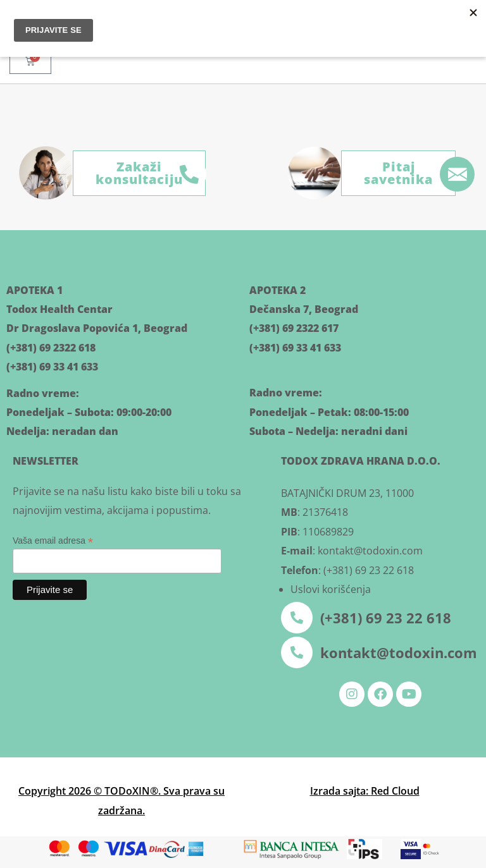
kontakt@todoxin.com (399, 652)
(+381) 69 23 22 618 (386, 618)
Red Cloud (395, 791)
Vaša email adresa (53, 541)
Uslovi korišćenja (331, 589)
